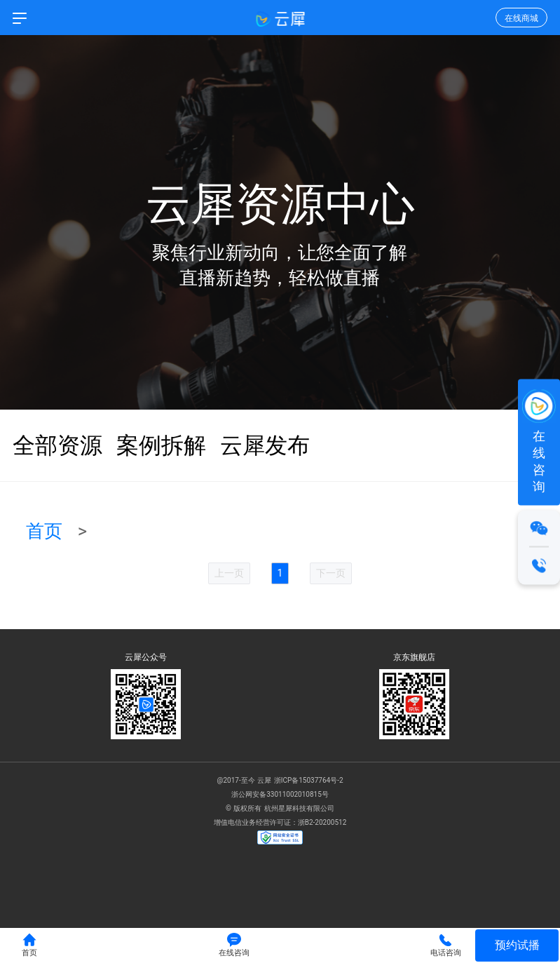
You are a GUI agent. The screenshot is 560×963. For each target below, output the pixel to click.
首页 (44, 531)
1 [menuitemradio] (280, 573)
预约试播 (517, 945)
